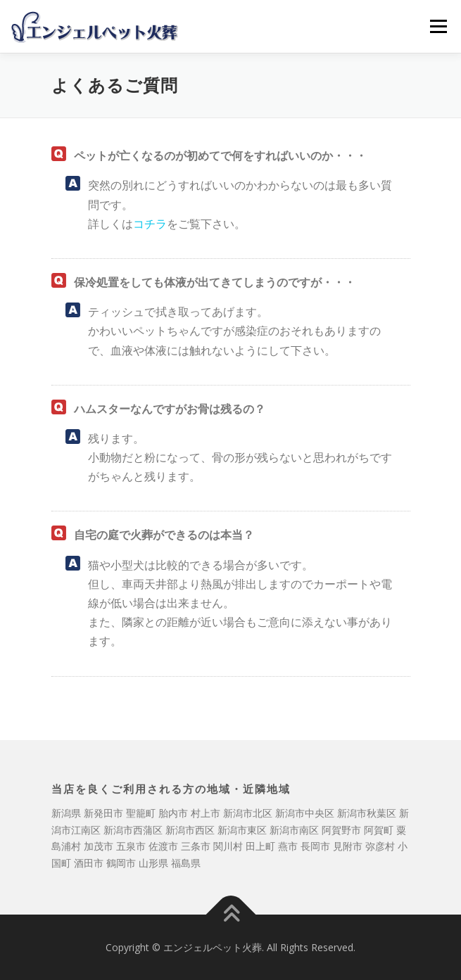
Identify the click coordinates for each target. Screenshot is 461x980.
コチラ (150, 224)
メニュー (438, 26)
